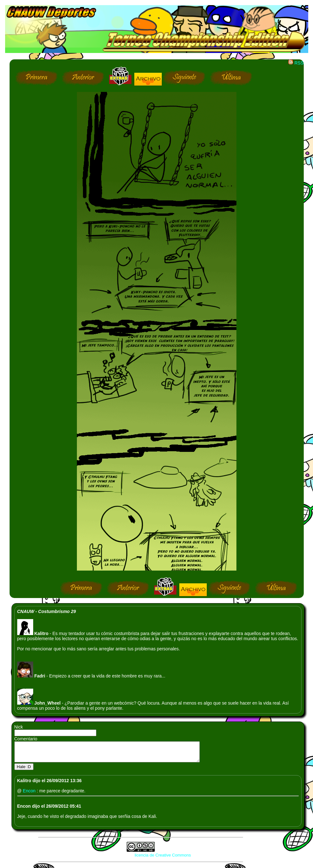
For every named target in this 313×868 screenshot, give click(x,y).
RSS (296, 63)
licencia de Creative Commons (163, 859)
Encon (30, 795)
